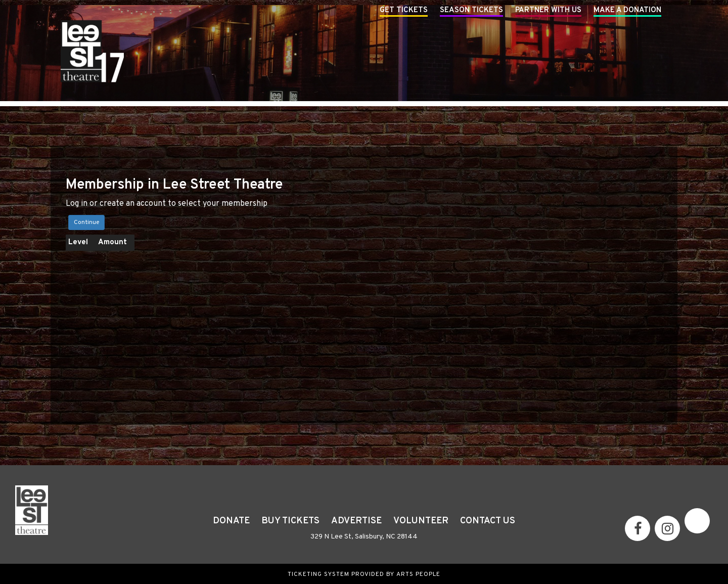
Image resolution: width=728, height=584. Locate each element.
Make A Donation (627, 11)
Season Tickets (471, 11)
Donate (231, 521)
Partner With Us (548, 11)
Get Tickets (404, 11)
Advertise (356, 521)
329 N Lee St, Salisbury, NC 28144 (364, 537)
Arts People (418, 574)
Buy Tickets (290, 521)
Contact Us (488, 521)
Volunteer (421, 521)
